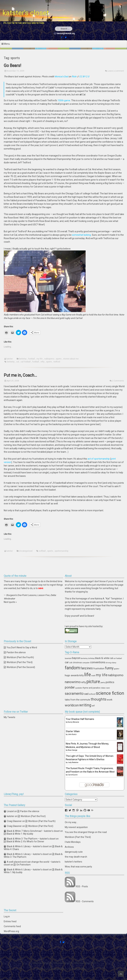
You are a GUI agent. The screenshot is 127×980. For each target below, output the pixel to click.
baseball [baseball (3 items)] (68, 658)
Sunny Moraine (73, 722)
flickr (74, 76)
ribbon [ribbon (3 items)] (103, 688)
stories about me (71, 359)
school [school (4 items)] (92, 694)
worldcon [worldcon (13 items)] (72, 705)
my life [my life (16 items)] (102, 675)
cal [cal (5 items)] (111, 658)
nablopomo (49, 359)
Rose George (73, 750)
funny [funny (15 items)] (109, 668)
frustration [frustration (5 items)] (99, 668)
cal (18, 362)
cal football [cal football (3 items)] (118, 658)
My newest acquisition (76, 827)
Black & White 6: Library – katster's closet (28, 846)
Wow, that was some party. (79, 867)
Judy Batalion (73, 762)
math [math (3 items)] (93, 676)
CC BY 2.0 (84, 76)
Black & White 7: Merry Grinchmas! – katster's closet (33, 831)
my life (40, 359)
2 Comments (118, 381)
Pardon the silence (16, 652)
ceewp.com (85, 969)
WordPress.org (11, 931)
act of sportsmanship (99, 459)
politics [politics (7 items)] (110, 682)
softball (42, 551)
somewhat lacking (81, 235)
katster (10, 359)
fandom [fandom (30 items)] (72, 668)
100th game (64, 100)
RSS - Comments (85, 901)
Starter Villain (73, 731)
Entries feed (10, 921)
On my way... (71, 822)
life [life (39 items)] (88, 675)
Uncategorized (26, 551)
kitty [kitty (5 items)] (82, 675)
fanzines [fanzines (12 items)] (87, 668)
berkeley (23, 359)
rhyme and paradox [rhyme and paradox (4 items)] (91, 688)
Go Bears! (12, 66)
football (32, 359)
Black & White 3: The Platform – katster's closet (31, 839)
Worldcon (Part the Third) (20, 662)
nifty (43, 362)
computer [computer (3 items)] (86, 663)
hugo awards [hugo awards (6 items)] (72, 675)
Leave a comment (116, 71)
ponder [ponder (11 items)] (70, 687)
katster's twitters (73, 862)
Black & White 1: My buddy (20, 834)
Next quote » (10, 602)
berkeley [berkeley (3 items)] (84, 658)
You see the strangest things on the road (86, 832)
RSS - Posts (82, 886)
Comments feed (12, 926)
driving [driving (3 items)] (108, 663)
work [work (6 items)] (110, 700)
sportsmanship (61, 551)
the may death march (76, 857)
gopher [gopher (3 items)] (117, 669)
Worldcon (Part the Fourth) (20, 657)
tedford (57, 362)
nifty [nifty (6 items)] (84, 682)
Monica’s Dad (61, 76)
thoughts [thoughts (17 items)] (99, 699)
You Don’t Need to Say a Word (22, 647)
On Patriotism (23, 865)
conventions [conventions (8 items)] (98, 662)
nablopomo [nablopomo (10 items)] (116, 675)
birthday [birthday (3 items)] (91, 658)
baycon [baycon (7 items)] (76, 658)
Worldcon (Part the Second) (21, 667)
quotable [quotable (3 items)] (79, 688)
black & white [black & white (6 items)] (102, 658)
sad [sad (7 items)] (86, 694)
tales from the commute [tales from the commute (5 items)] (77, 700)
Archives (69, 847)
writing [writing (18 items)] (85, 705)
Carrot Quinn (73, 775)
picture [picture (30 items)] (93, 682)
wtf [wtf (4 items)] (93, 706)
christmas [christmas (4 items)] (77, 662)
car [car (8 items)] (67, 662)
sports (59, 359)
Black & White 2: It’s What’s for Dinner (25, 841)
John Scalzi (72, 734)
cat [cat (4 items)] (71, 662)
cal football (26, 362)
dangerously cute (74, 852)
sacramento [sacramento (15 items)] (74, 694)
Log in (7, 916)
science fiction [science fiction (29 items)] (110, 693)
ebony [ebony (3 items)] (114, 663)
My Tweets (9, 717)
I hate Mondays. (73, 842)
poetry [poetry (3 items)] (103, 683)
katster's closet (26, 13)
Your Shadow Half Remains (80, 719)
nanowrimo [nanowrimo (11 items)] (73, 682)
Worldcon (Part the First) (33, 816)
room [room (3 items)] (108, 688)
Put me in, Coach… (20, 375)
